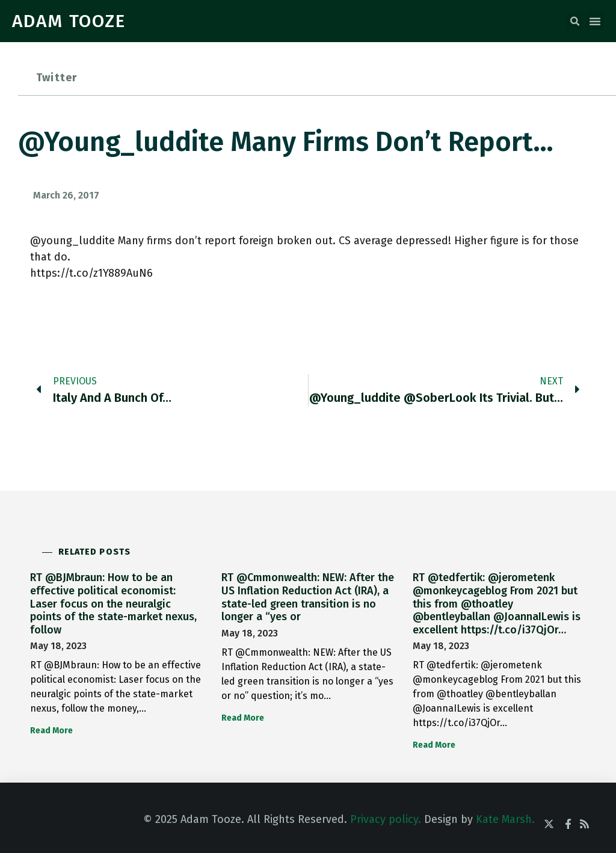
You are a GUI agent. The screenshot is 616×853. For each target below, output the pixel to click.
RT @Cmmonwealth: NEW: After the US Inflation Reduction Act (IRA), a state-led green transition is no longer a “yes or (308, 597)
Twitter (57, 78)
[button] (574, 22)
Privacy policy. (386, 819)
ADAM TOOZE (69, 21)
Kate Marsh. (505, 819)
